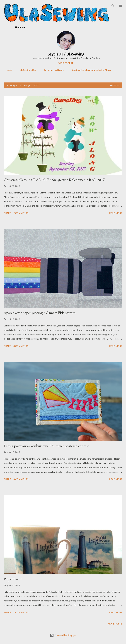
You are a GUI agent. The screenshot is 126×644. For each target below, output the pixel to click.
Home (7, 70)
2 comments (21, 213)
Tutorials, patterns (52, 70)
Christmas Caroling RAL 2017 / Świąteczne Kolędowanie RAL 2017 (54, 180)
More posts (115, 624)
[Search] (113, 6)
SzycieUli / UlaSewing (66, 54)
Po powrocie (13, 579)
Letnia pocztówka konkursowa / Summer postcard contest (46, 446)
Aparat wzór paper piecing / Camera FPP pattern (40, 313)
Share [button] (7, 213)
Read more (116, 213)
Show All (115, 85)
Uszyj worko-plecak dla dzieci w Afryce (90, 70)
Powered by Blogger (63, 635)
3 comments (21, 346)
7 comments (21, 612)
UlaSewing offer (26, 70)
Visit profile (66, 63)
